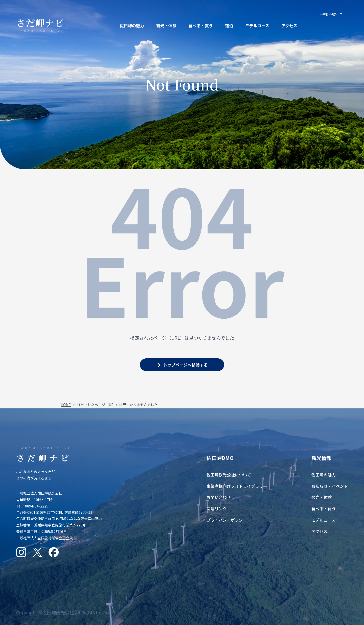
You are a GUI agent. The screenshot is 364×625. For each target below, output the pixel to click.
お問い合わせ (219, 497)
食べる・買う (324, 508)
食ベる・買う (201, 26)
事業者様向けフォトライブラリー (237, 486)
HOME (66, 405)
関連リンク (217, 508)
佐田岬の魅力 (132, 26)
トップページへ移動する (186, 365)
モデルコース (257, 26)
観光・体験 (166, 26)
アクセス (289, 26)
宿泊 (229, 26)
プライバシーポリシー (227, 520)
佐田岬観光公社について (229, 475)
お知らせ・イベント (330, 486)
